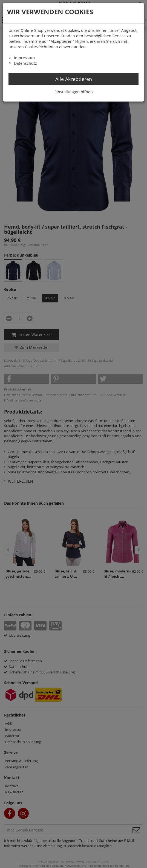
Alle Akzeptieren (74, 79)
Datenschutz (25, 63)
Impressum (24, 58)
